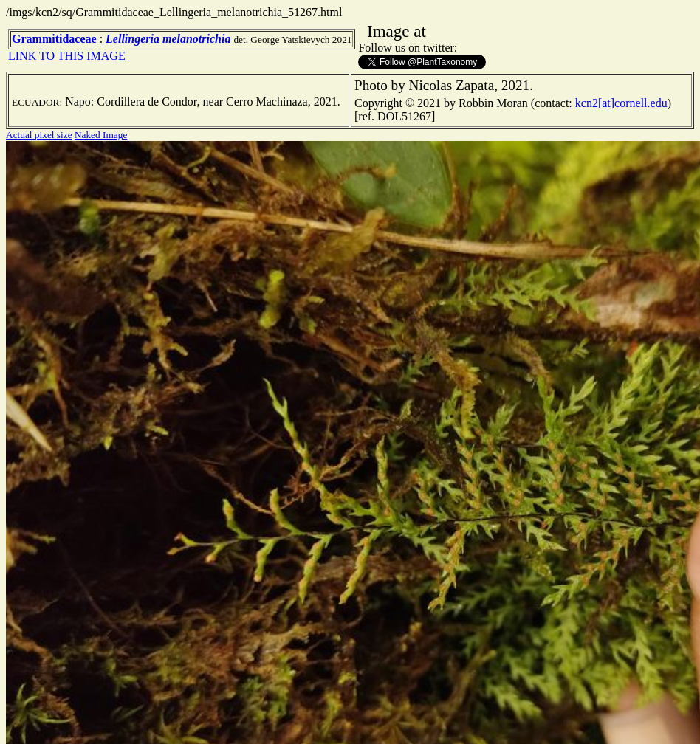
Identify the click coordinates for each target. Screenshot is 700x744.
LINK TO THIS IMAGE (67, 56)
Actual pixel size (39, 135)
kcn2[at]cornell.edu (621, 103)
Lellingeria (133, 39)
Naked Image (101, 135)
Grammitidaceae (54, 39)
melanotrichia (196, 39)
